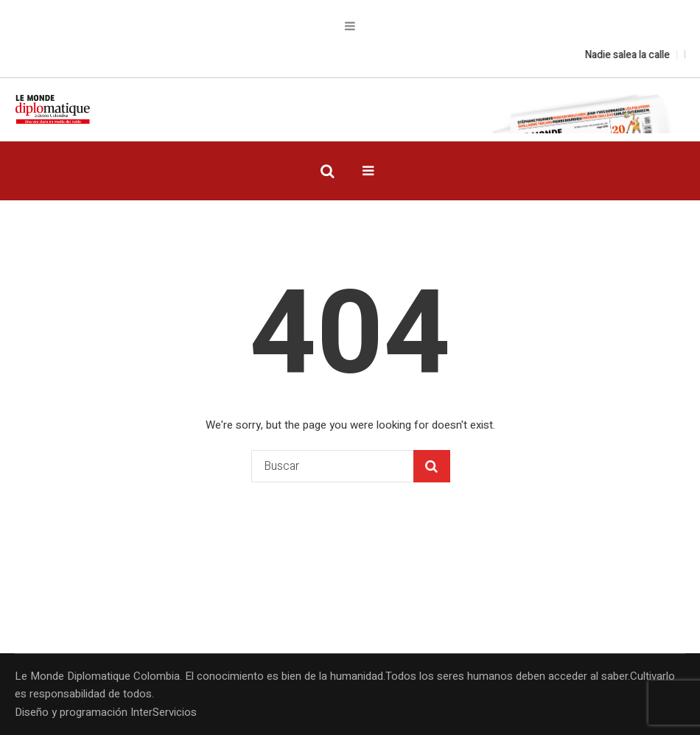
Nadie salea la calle (634, 55)
